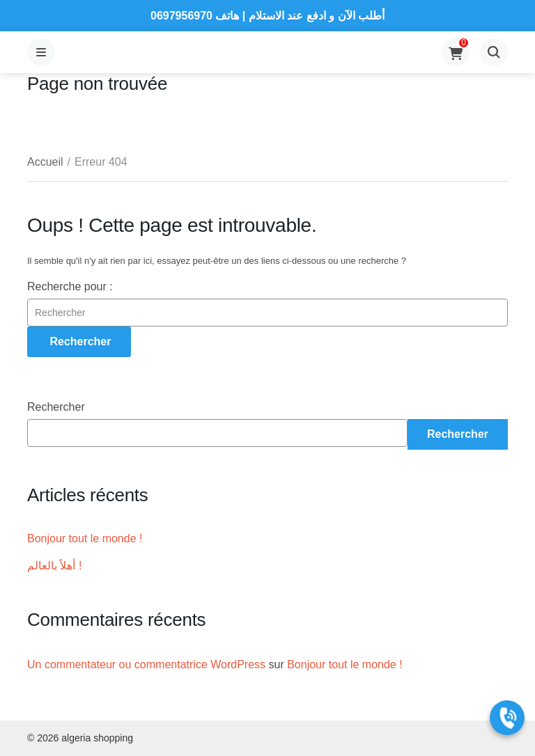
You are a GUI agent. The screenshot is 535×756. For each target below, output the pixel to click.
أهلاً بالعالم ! (54, 566)
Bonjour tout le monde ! (85, 538)
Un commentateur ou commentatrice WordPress (146, 664)
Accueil (45, 162)
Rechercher (56, 407)
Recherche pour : (70, 286)
